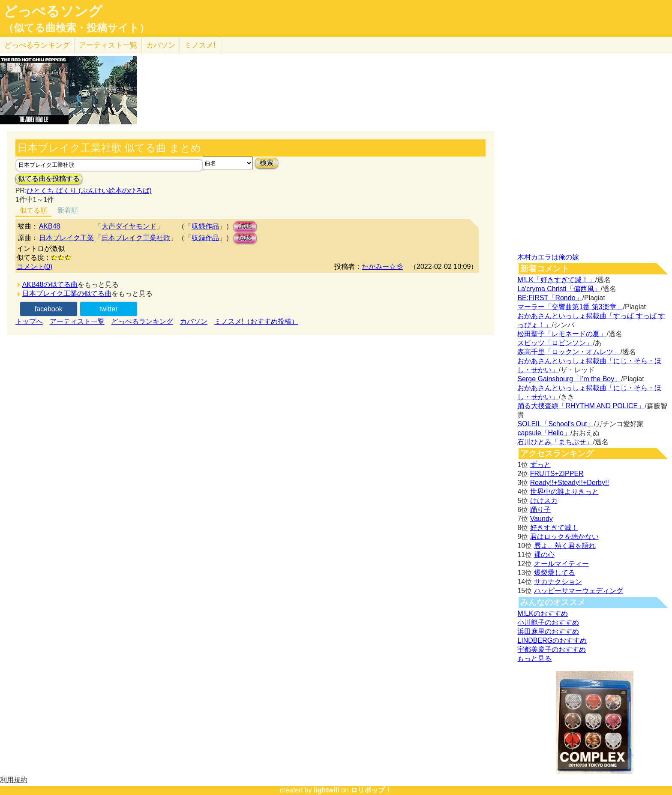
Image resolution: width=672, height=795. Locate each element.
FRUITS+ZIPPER (557, 474)
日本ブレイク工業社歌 (136, 238)
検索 (267, 163)
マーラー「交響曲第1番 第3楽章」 (570, 307)
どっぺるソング (53, 11)
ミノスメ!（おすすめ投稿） (256, 321)
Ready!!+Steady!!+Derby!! (570, 483)
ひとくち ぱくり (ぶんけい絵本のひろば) (89, 191)
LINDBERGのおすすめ (552, 640)
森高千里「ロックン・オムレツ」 (569, 352)
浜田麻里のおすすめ (548, 631)
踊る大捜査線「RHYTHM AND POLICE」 (581, 406)
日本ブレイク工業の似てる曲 (67, 294)
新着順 (68, 210)
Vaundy (541, 519)
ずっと (540, 465)
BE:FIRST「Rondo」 (550, 298)
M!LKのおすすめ (542, 613)
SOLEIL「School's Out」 (555, 424)
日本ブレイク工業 (66, 238)
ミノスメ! (200, 45)
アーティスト (108, 45)
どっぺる (37, 45)
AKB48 (50, 226)
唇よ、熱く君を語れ (565, 546)
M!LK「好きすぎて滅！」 (556, 280)
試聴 (245, 226)
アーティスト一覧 (77, 321)
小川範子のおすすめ (548, 622)
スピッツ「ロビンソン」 (555, 343)
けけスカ (544, 501)
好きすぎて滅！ (554, 528)
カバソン (161, 45)
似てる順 (33, 210)
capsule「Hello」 (544, 433)
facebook (49, 309)
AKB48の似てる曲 (50, 285)
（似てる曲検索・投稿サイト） (76, 28)
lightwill (327, 790)
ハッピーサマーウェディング (579, 591)
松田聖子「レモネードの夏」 (562, 334)
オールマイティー (561, 564)
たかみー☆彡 (382, 267)
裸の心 (544, 555)
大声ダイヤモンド (129, 226)
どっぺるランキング (142, 321)
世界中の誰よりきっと (564, 492)
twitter (109, 309)
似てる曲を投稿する (49, 179)
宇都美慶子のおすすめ (552, 649)
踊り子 (540, 510)
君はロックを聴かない (564, 537)
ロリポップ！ (371, 790)
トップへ (29, 321)
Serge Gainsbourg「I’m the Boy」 (569, 379)
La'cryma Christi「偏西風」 (559, 289)
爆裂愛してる (555, 573)
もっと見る (534, 658)
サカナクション (558, 582)
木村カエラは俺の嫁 (548, 257)
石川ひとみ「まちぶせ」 (555, 442)
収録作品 (205, 226)
